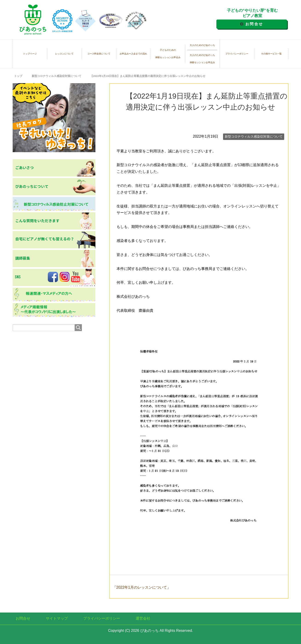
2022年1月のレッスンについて (142, 587)
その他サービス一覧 (271, 54)
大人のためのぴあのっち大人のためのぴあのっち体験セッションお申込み (202, 54)
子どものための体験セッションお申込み (168, 54)
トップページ (30, 54)
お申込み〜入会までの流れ (133, 54)
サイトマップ (57, 618)
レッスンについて (64, 54)
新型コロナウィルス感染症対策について (254, 136)
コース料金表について (99, 54)
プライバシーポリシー (237, 54)
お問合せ (254, 24)
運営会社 (143, 618)
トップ (18, 76)
